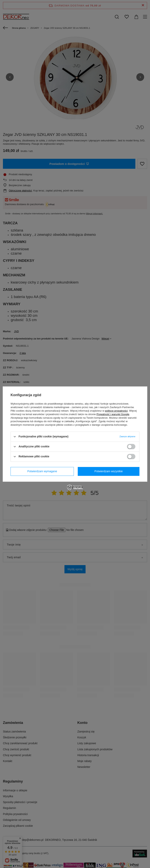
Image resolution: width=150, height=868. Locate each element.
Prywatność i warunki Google (113, 414)
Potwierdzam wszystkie (109, 471)
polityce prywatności (116, 411)
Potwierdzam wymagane (42, 471)
